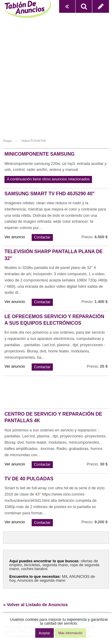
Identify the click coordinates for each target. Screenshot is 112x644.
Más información (70, 633)
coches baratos (34, 569)
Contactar (42, 237)
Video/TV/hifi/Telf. (34, 141)
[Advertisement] (56, 79)
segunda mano (55, 565)
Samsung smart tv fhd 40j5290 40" (50, 194)
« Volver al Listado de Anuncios (36, 605)
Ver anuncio (15, 237)
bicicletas (32, 565)
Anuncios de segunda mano (41, 580)
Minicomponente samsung (40, 154)
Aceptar (45, 633)
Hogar (7, 141)
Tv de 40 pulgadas (29, 479)
